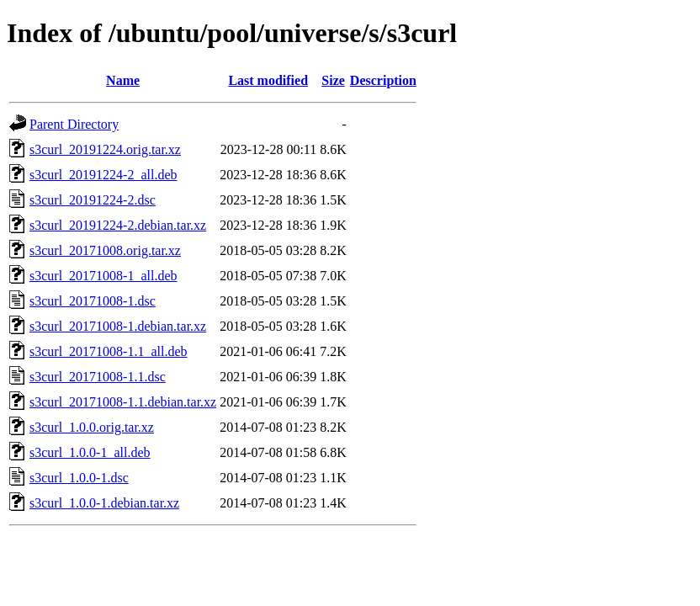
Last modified (268, 80)
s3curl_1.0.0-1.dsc (79, 478)
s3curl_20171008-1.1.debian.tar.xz (123, 402)
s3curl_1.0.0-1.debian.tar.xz (104, 503)
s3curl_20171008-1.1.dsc (98, 377)
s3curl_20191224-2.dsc (93, 200)
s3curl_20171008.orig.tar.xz (105, 250)
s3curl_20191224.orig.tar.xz (105, 149)
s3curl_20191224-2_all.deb (103, 175)
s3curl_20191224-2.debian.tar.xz (118, 225)
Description (383, 80)
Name (123, 80)
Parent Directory (74, 124)
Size (333, 80)
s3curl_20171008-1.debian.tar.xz (118, 326)
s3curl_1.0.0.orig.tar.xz (92, 427)
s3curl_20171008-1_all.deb (103, 276)
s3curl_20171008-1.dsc (93, 301)
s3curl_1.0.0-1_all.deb (90, 452)
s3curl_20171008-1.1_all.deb (109, 351)
